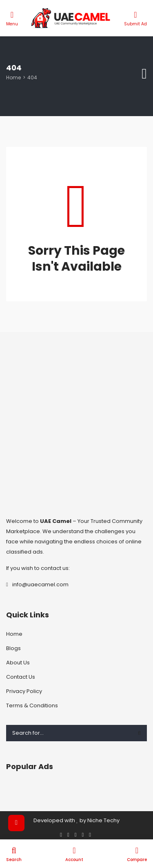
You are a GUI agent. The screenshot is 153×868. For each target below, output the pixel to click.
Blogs (13, 648)
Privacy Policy (24, 691)
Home (13, 77)
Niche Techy (103, 820)
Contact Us (21, 677)
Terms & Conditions (32, 705)
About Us (18, 663)
